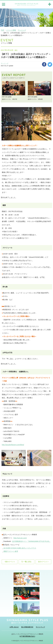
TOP (2, 30)
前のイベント (10, 562)
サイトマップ (40, 627)
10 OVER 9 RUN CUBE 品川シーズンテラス (20, 548)
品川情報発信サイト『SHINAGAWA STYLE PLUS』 (31, 541)
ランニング (22, 30)
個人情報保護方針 (27, 627)
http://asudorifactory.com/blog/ (13, 445)
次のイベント (43, 562)
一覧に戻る (26, 562)
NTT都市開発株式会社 (27, 636)
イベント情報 (11, 30)
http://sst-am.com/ (20, 538)
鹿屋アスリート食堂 (11, 551)
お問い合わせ (14, 627)
